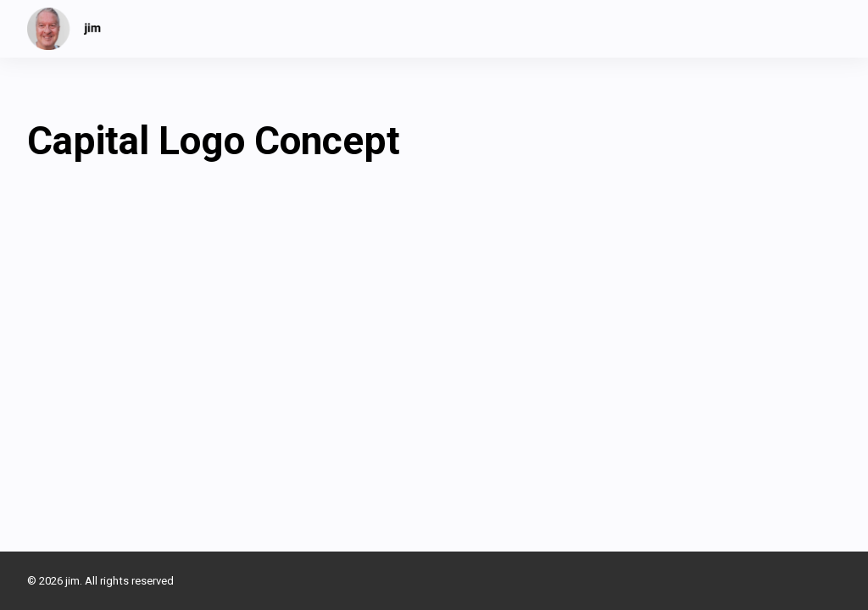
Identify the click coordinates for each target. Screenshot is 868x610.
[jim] (64, 29)
